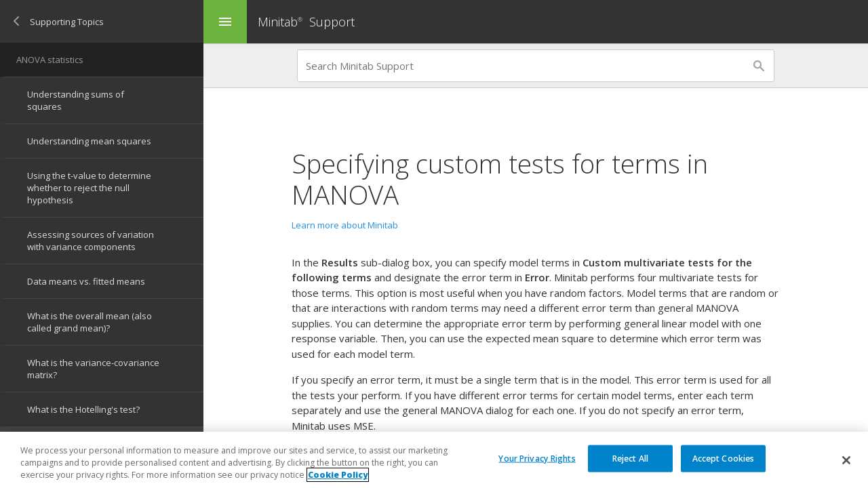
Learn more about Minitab (345, 225)
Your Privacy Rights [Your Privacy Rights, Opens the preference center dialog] (537, 459)
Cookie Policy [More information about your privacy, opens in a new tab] (338, 475)
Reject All (630, 459)
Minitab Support (306, 22)
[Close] (846, 460)
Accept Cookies (724, 459)
